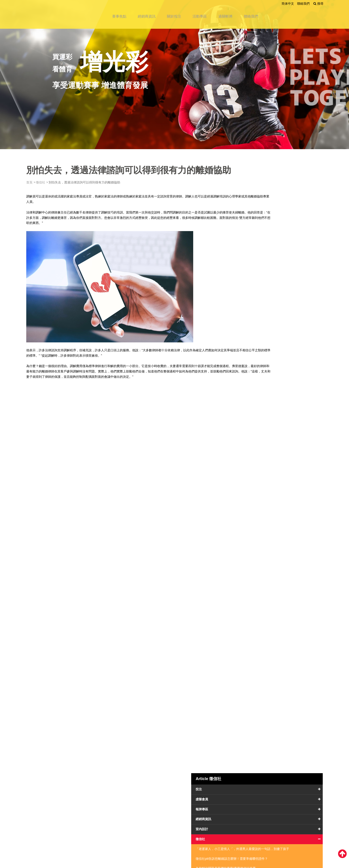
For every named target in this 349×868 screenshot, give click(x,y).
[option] (174, 75)
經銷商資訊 (153, 14)
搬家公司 (264, 360)
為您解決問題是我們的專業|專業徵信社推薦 (286, 302)
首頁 (37, 182)
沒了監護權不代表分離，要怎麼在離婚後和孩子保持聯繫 (286, 348)
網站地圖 (114, 820)
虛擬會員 (264, 220)
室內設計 (264, 250)
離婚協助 (56, 202)
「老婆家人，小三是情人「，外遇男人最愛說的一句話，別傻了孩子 (286, 272)
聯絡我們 (295, 4)
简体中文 (279, 4)
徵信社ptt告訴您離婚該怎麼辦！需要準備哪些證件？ (286, 287)
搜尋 (309, 4)
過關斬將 (238, 14)
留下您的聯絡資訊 (202, 813)
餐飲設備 (264, 400)
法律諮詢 (59, 350)
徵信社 (48, 182)
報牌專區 (264, 230)
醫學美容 (264, 420)
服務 (261, 370)
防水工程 (264, 390)
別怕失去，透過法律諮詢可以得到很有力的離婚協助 (286, 332)
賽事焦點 (124, 14)
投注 (261, 210)
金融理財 (264, 410)
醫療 (261, 380)
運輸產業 (264, 430)
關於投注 (183, 14)
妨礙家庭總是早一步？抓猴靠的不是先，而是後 (286, 317)
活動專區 (210, 14)
